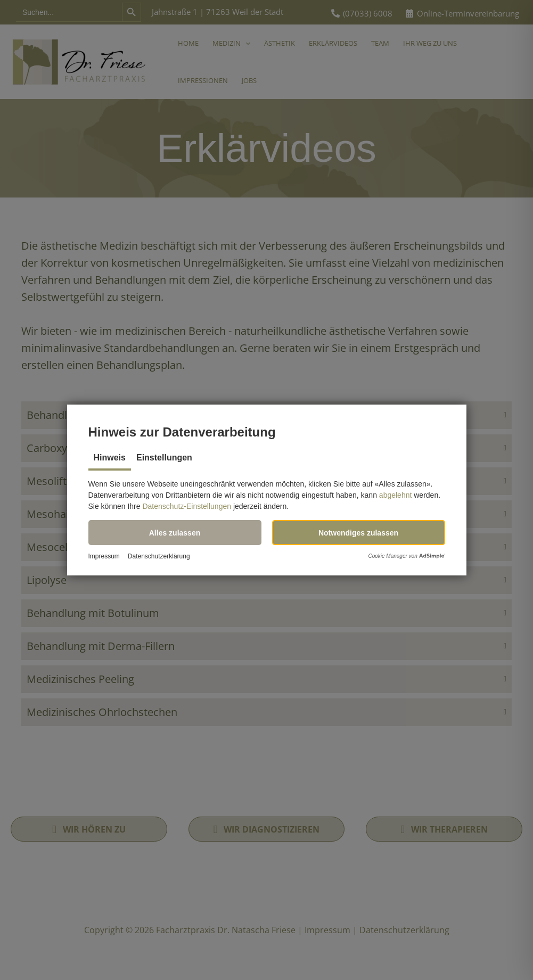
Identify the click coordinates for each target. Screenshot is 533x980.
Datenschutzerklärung (159, 556)
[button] (175, 533)
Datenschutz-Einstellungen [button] (187, 506)
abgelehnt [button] (396, 495)
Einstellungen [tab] (164, 458)
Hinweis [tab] (110, 458)
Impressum (104, 556)
